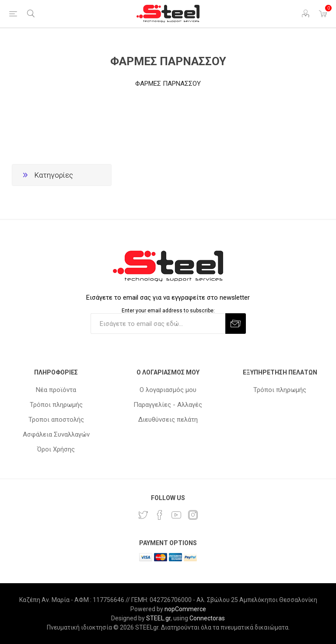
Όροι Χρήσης (56, 449)
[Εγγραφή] (158, 324)
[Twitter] (143, 515)
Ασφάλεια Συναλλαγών (56, 434)
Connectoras (207, 618)
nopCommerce (185, 609)
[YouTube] (176, 515)
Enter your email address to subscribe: (168, 310)
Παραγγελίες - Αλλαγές (168, 405)
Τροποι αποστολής (56, 420)
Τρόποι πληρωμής (56, 405)
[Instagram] (193, 515)
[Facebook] (160, 515)
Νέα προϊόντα (56, 390)
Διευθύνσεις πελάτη (168, 420)
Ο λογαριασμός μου (168, 390)
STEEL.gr (158, 618)
